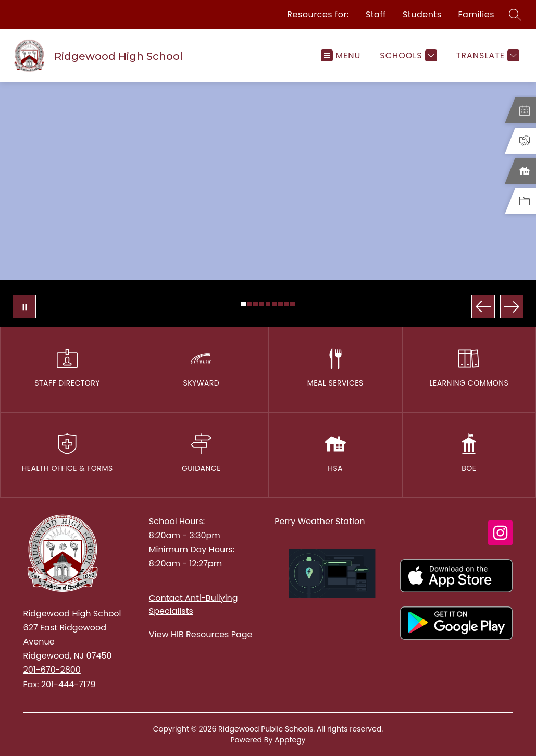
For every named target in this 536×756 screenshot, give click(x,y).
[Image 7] (281, 304)
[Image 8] (287, 304)
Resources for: (318, 14)
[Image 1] (244, 304)
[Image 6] (274, 304)
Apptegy (290, 740)
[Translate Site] (487, 55)
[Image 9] (292, 304)
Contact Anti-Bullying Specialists (194, 604)
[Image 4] (262, 304)
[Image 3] (255, 304)
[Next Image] (512, 307)
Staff (376, 14)
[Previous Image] (483, 307)
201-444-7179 (68, 684)
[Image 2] (250, 304)
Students (422, 14)
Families (476, 14)
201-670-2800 (52, 670)
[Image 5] (268, 304)
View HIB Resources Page (201, 634)
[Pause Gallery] (24, 307)
